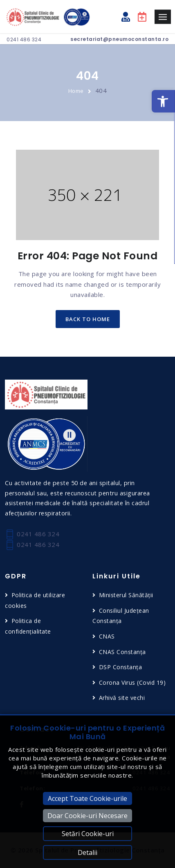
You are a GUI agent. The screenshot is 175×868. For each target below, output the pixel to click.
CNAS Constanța (122, 652)
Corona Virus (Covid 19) (132, 682)
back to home (88, 319)
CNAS (107, 636)
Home (76, 91)
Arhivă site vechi (122, 698)
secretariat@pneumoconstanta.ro (119, 39)
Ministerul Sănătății (126, 595)
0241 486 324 (24, 39)
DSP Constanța (121, 667)
